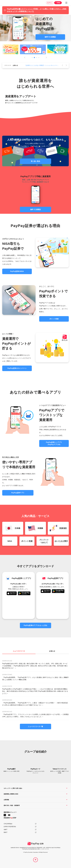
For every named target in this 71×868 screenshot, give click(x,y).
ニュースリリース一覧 (35, 726)
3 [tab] (37, 58)
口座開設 (58, 3)
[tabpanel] (35, 49)
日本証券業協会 (8, 824)
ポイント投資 (54, 319)
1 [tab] (32, 58)
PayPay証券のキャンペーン (17, 368)
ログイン (50, 3)
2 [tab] (34, 58)
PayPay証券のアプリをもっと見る (36, 625)
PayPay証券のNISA (17, 271)
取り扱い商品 (35, 161)
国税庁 (6, 832)
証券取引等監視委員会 (10, 827)
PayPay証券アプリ (18, 493)
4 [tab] (39, 58)
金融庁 (6, 829)
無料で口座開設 (50, 37)
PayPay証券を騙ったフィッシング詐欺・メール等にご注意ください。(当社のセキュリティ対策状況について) (37, 10)
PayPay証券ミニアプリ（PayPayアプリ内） (54, 443)
